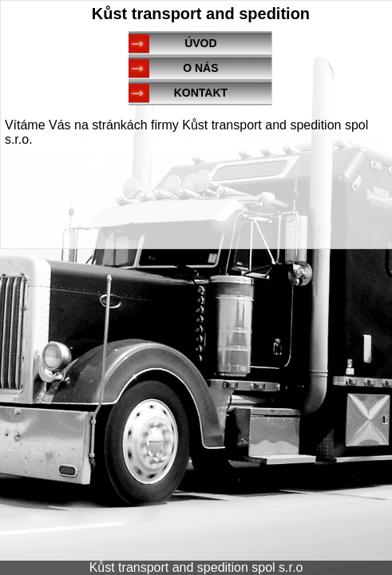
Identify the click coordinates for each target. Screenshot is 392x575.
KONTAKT (201, 93)
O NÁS (200, 68)
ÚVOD (200, 43)
